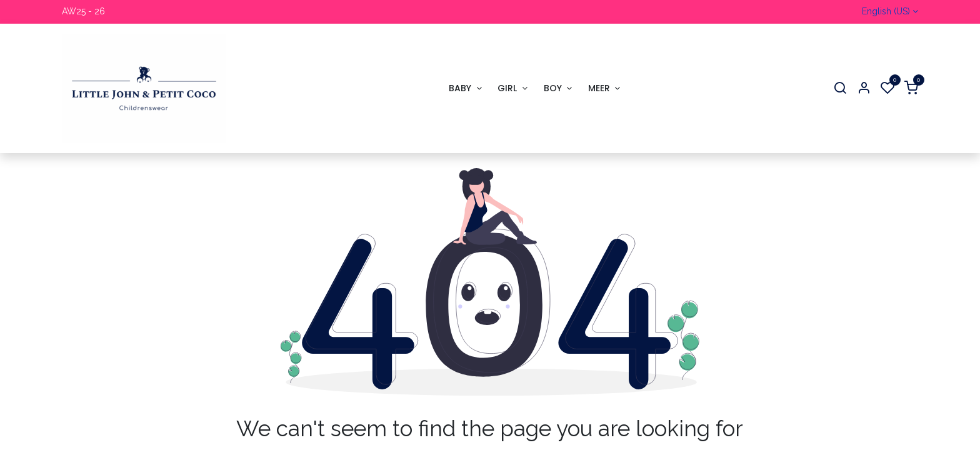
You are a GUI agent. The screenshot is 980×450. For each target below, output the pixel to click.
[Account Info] (864, 88)
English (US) (886, 11)
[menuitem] (465, 88)
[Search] (840, 88)
